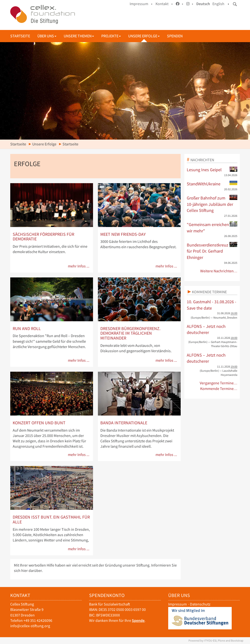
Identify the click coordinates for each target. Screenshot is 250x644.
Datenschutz (200, 604)
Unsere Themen (79, 36)
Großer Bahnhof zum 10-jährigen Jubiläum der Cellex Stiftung (212, 204)
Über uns (47, 36)
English (218, 4)
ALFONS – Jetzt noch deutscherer (206, 329)
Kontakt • (164, 4)
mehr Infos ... (79, 266)
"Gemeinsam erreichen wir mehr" (212, 227)
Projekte (111, 36)
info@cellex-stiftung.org (30, 626)
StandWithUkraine (212, 184)
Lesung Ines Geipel (212, 170)
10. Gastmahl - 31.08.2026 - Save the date (212, 305)
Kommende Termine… (219, 389)
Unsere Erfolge (144, 36)
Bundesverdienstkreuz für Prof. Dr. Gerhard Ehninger (212, 251)
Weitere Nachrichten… (219, 271)
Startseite (20, 36)
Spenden (175, 36)
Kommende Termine (209, 292)
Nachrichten (202, 160)
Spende (138, 620)
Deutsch (203, 4)
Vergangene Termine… (219, 383)
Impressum (177, 604)
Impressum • (141, 4)
